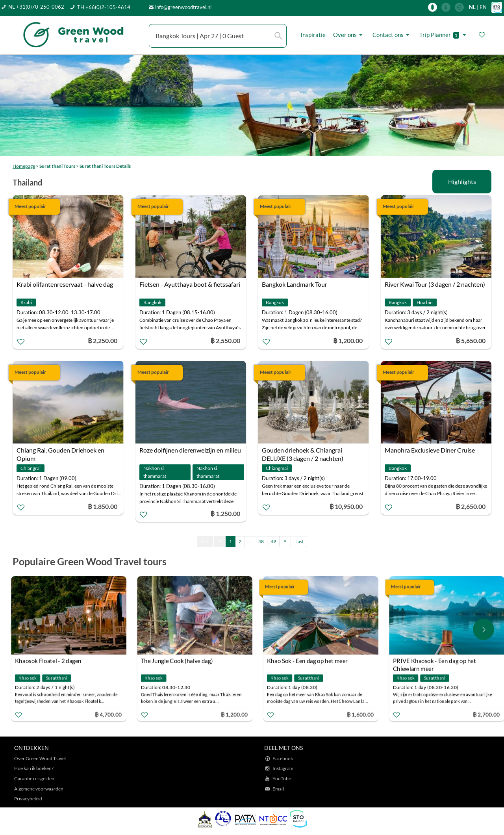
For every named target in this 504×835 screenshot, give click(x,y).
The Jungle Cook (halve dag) (179, 661)
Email (278, 789)
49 (273, 541)
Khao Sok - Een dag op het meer (309, 661)
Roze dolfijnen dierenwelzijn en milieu (190, 450)
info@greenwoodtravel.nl (183, 7)
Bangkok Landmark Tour (295, 284)
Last (299, 541)
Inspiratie (313, 35)
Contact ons (392, 35)
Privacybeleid (28, 799)
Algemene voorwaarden (39, 789)
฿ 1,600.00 (362, 714)
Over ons (349, 35)
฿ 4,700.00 (110, 714)
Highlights (462, 181)
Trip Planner (444, 35)
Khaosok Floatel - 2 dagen (50, 661)
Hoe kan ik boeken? (34, 768)
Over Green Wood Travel (40, 758)
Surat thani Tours (57, 166)
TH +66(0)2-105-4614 (104, 7)
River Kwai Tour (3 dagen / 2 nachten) (435, 284)
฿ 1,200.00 (236, 714)
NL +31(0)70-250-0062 (36, 7)
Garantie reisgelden (34, 778)
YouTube (282, 778)
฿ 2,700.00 (488, 714)
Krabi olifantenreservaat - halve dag (65, 284)
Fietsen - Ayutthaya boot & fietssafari (190, 284)
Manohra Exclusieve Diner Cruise (430, 450)
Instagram (283, 768)
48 (261, 541)
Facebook (283, 758)
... (250, 541)
